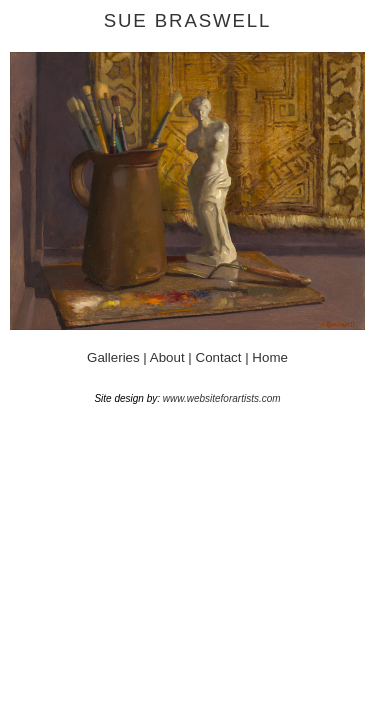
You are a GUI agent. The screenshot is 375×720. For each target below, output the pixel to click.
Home (270, 357)
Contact (219, 357)
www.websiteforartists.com (222, 398)
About (169, 357)
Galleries (113, 357)
